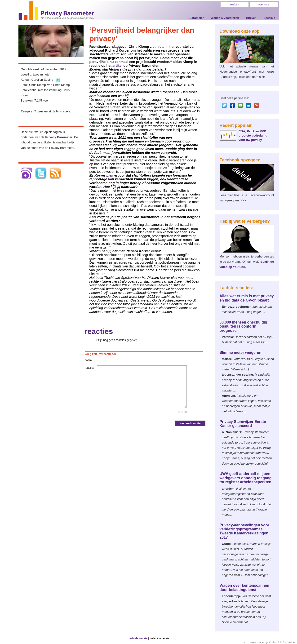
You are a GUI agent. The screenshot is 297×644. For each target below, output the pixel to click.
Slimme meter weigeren (241, 353)
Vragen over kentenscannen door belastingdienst (244, 587)
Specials (269, 18)
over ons (263, 4)
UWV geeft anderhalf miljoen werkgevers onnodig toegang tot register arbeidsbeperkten (246, 478)
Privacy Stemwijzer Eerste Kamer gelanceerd (243, 424)
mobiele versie (138, 638)
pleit (110, 175)
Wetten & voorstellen (225, 18)
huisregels (63, 111)
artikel (117, 66)
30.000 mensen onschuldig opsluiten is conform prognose (243, 326)
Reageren (28, 111)
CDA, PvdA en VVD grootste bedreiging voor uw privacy (253, 135)
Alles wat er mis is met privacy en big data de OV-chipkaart (247, 298)
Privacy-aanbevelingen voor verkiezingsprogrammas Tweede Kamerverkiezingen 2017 (244, 531)
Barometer (197, 18)
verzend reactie (190, 423)
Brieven (251, 18)
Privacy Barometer (59, 137)
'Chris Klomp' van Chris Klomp (49, 85)
